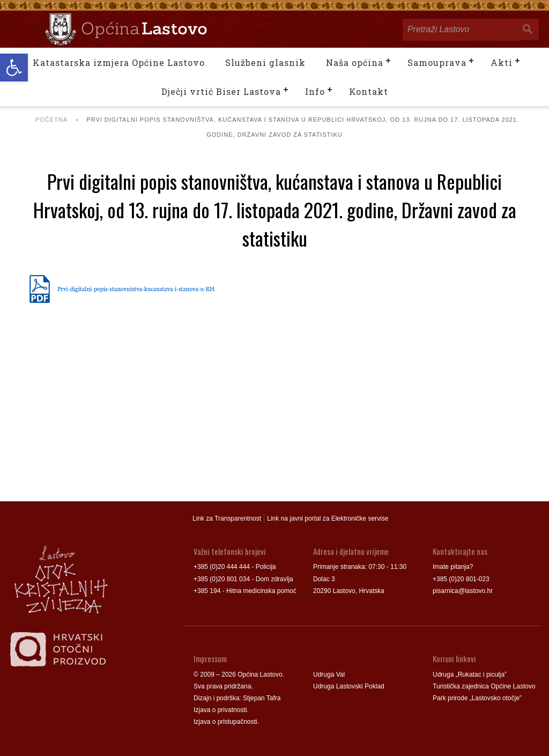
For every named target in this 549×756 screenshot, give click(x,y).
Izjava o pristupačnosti (225, 722)
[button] (14, 68)
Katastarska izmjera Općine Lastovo (119, 62)
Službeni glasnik (265, 62)
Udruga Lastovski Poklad (349, 686)
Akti (502, 62)
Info (315, 91)
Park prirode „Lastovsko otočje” (477, 698)
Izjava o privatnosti (220, 710)
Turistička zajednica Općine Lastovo (484, 686)
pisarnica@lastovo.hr (463, 591)
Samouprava (437, 62)
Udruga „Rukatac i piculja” (470, 675)
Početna (51, 120)
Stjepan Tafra (262, 698)
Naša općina (355, 62)
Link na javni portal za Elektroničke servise (328, 518)
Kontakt (369, 91)
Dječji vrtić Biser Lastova (221, 91)
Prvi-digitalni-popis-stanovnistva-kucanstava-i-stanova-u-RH (136, 288)
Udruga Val (329, 675)
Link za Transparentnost (227, 518)
